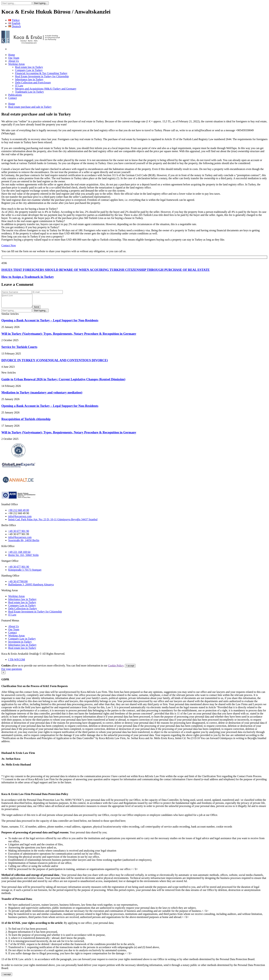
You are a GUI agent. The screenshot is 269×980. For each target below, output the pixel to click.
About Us (14, 61)
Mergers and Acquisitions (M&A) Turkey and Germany (46, 89)
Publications (15, 95)
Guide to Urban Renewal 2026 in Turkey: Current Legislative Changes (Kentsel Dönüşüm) (63, 382)
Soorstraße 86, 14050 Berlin (24, 543)
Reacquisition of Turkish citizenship (26, 422)
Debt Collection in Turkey (23, 611)
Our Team (14, 58)
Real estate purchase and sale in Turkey (30, 107)
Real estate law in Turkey (29, 67)
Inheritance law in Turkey (29, 79)
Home (12, 55)
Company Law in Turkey (29, 70)
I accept (130, 668)
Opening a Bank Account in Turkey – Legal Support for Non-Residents (50, 323)
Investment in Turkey (20, 644)
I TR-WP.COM (17, 662)
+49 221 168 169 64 (19, 555)
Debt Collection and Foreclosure (33, 82)
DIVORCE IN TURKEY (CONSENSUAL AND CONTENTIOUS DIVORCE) (55, 363)
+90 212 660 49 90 (19, 516)
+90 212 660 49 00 (19, 513)
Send (40, 310)
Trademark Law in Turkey (30, 92)
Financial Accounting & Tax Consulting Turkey (41, 73)
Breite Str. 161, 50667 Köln (23, 558)
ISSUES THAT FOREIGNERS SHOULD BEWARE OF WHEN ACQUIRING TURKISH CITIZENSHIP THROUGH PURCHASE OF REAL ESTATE (106, 270)
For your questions (12, 672)
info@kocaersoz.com (20, 519)
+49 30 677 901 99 (19, 537)
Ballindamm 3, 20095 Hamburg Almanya (31, 587)
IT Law (19, 86)
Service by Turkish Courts (19, 349)
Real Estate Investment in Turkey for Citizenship (42, 76)
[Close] (3, 675)
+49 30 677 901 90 (19, 534)
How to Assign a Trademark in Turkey (28, 277)
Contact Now (9, 245)
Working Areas (16, 64)
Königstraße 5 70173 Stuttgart (25, 572)
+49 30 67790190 (18, 584)
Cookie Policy (116, 668)
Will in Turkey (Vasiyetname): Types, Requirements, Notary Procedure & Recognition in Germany (69, 336)
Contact (13, 98)
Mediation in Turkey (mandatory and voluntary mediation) (42, 395)
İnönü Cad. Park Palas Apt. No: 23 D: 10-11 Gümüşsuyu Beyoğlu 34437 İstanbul (53, 522)
